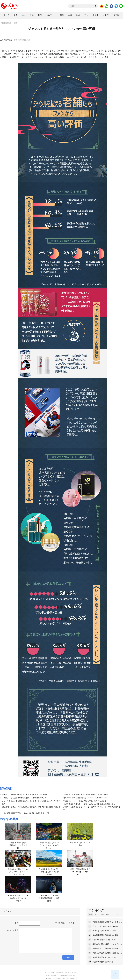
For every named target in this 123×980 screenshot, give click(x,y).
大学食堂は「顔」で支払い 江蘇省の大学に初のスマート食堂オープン (19, 872)
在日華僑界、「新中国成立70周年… (106, 949)
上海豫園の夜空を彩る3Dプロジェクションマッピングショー (49, 845)
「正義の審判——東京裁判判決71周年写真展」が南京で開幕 (49, 898)
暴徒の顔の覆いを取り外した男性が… (107, 944)
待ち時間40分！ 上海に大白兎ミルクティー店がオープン (85, 798)
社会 (32, 15)
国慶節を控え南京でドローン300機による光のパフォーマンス (18, 898)
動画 (78, 15)
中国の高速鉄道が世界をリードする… (107, 922)
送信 (68, 957)
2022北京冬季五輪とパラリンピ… (105, 957)
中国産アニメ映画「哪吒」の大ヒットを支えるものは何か (24, 795)
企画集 (95, 15)
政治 (40, 15)
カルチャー (51, 15)
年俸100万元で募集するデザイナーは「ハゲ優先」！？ (80, 872)
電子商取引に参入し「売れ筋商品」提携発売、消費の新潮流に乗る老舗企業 (31, 807)
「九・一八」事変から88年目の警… (106, 926)
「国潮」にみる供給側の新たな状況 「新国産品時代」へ (24, 798)
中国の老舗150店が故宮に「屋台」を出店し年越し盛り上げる (26, 813)
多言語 (116, 15)
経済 (24, 15)
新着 (16, 15)
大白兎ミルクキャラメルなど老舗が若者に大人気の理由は (86, 795)
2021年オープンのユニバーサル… (105, 931)
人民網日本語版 (6, 23)
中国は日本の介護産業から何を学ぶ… (107, 953)
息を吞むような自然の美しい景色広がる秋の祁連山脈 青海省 (50, 872)
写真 (70, 15)
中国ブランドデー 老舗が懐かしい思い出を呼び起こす (85, 801)
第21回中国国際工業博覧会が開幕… (106, 935)
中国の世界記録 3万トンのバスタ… (107, 940)
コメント (115, 915)
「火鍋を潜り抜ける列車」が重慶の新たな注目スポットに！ (18, 845)
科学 (62, 15)
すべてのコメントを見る (65, 923)
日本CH (106, 15)
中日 (86, 15)
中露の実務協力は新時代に (103, 962)
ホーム (7, 15)
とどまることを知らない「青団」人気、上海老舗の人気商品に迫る (89, 804)
